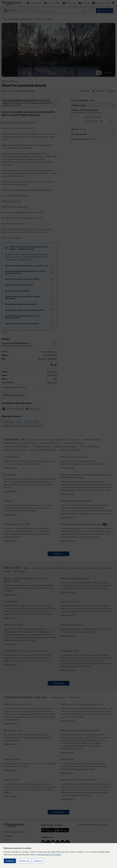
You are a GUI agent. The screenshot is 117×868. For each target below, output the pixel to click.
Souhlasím (10, 861)
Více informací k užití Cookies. (49, 854)
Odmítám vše (24, 861)
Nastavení (38, 861)
